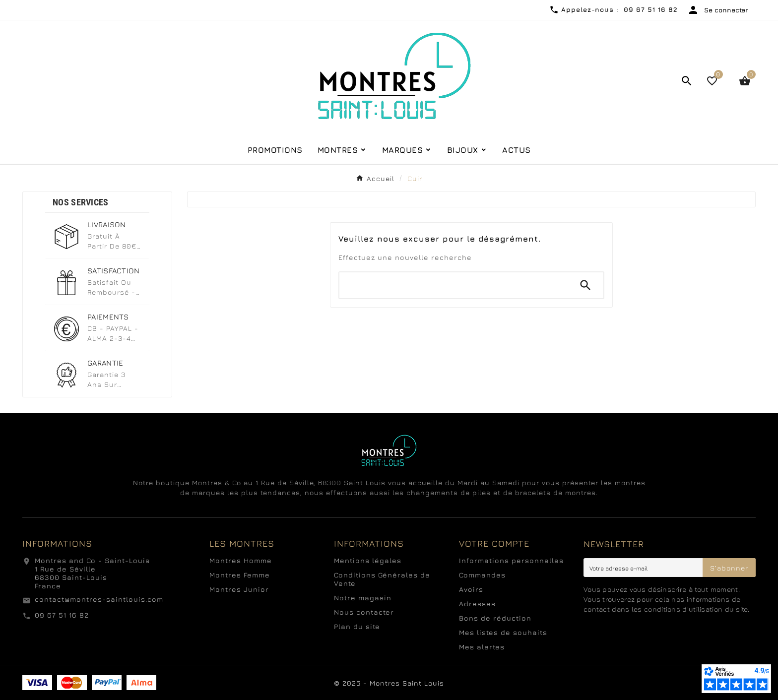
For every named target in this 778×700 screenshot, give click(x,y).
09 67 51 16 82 (62, 615)
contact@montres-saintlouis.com (99, 599)
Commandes (482, 575)
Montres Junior (239, 589)
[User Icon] (718, 10)
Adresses (477, 604)
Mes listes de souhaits (503, 632)
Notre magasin (363, 598)
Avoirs (471, 589)
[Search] (585, 285)
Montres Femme (240, 575)
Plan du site (357, 626)
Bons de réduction (495, 618)
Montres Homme (241, 560)
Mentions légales (368, 560)
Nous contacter (364, 612)
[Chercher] (454, 285)
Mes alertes (482, 647)
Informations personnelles (511, 560)
